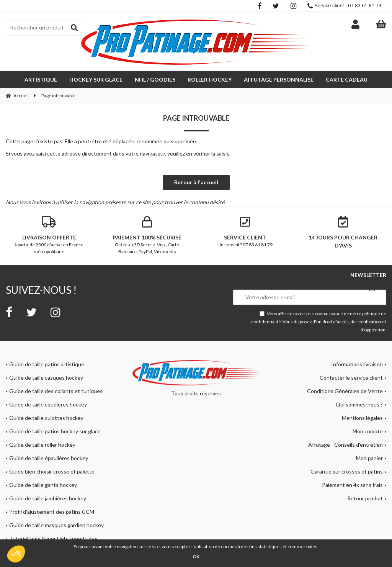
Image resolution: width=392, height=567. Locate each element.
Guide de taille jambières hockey (48, 498)
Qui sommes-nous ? (359, 404)
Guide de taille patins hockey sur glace (55, 431)
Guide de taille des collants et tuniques (56, 391)
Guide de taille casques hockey (46, 378)
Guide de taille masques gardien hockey (56, 525)
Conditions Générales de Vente (345, 391)
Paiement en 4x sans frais (352, 485)
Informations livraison (357, 364)
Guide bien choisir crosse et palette (52, 471)
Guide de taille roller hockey (42, 445)
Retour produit (365, 498)
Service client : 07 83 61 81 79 (344, 6)
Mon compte (368, 431)
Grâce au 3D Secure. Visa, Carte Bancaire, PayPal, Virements (147, 235)
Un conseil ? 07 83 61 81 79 (245, 232)
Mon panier (369, 458)
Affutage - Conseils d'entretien (345, 445)
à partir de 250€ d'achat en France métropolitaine (49, 235)
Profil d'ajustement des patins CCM (52, 512)
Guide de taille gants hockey (43, 485)
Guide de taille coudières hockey (48, 404)
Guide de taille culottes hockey (46, 418)
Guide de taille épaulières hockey (49, 458)
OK (196, 556)
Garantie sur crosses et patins (347, 471)
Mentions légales (362, 418)
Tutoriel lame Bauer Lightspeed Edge (53, 538)
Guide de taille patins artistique (47, 364)
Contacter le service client (351, 378)
